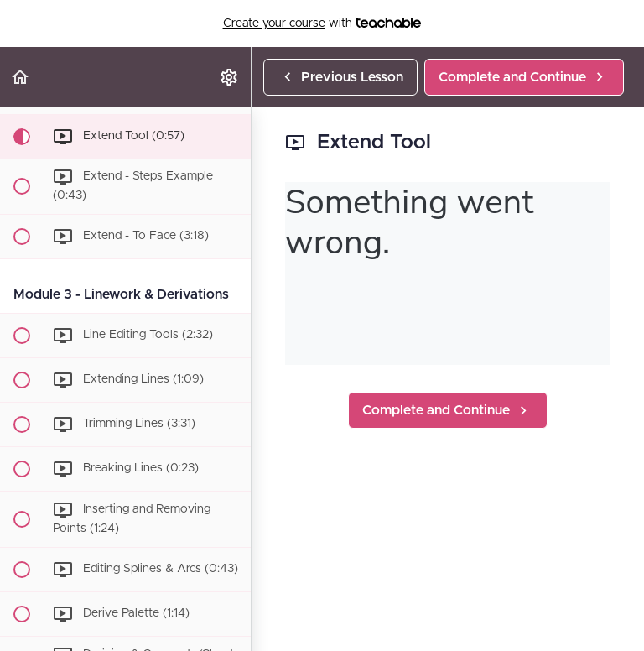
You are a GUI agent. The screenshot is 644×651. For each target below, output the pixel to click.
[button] (21, 77)
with (322, 23)
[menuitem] (230, 77)
